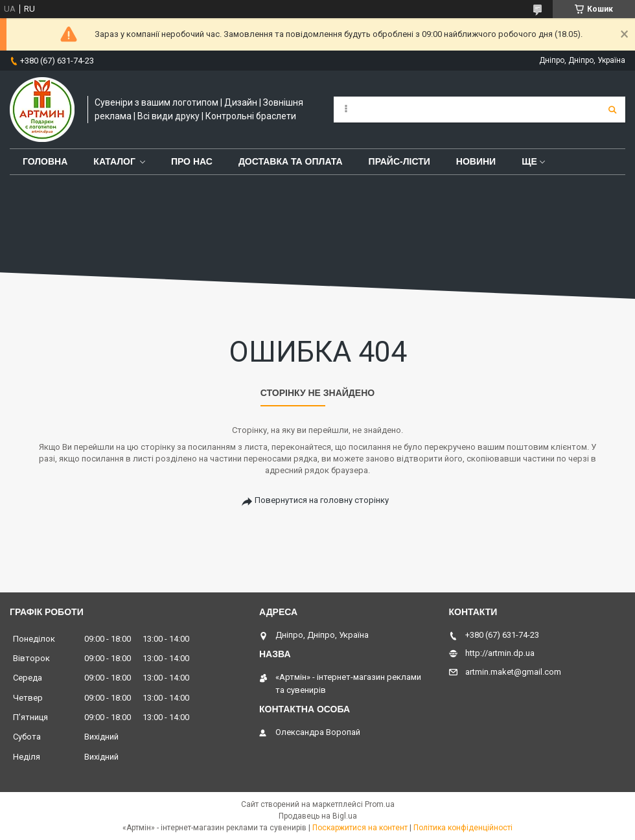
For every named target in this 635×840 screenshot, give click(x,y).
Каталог (114, 161)
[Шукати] (612, 110)
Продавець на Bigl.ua (318, 816)
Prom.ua (380, 804)
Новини (476, 161)
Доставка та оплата (291, 161)
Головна (45, 161)
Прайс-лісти (399, 161)
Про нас (192, 161)
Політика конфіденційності (463, 828)
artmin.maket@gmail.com (513, 672)
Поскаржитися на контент (360, 828)
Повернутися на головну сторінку (322, 500)
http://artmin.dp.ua (500, 653)
